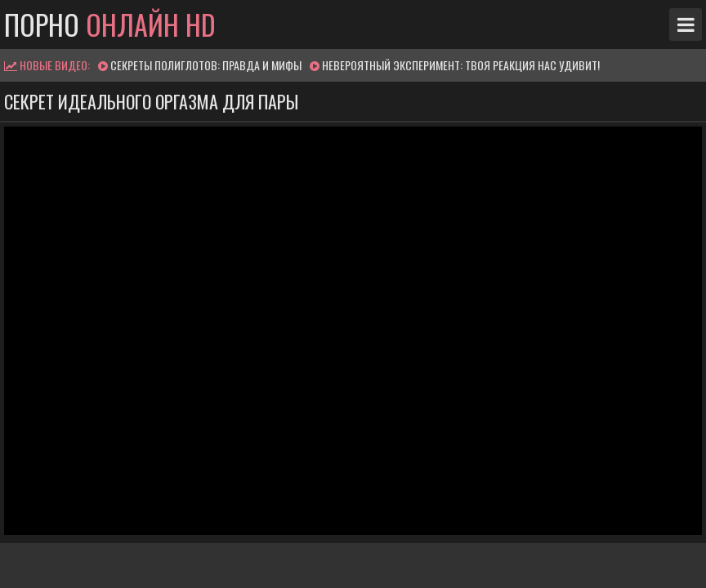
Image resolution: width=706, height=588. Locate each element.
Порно (110, 24)
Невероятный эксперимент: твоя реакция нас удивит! (461, 65)
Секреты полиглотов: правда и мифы (206, 65)
